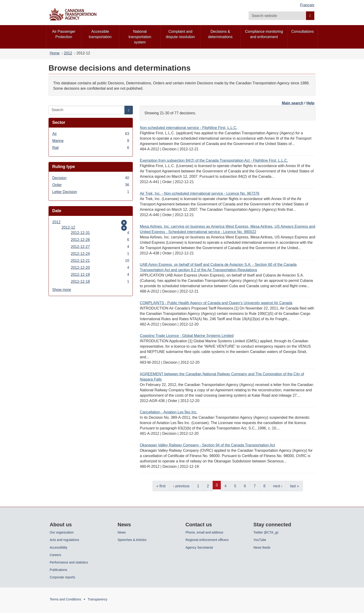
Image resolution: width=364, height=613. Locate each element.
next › (278, 486)
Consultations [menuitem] (303, 31)
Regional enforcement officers (207, 540)
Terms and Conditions (65, 599)
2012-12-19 (100, 275)
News (122, 532)
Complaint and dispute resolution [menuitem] (180, 34)
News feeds (262, 547)
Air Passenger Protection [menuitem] (64, 34)
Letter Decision (91, 192)
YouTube (260, 540)
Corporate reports (62, 577)
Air (91, 134)
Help (310, 103)
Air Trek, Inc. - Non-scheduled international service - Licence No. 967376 (200, 193)
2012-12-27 (100, 247)
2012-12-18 (100, 282)
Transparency (97, 599)
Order (91, 185)
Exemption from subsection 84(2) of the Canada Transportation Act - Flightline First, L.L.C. (214, 160)
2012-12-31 (100, 233)
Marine (91, 141)
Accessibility (58, 547)
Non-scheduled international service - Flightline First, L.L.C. (188, 128)
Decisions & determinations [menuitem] (220, 34)
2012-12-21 (100, 261)
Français (307, 5)
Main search (292, 103)
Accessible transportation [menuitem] (100, 34)
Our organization (62, 532)
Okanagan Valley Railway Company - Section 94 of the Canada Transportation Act (207, 445)
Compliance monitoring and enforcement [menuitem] (264, 34)
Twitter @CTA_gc (266, 532)
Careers (55, 555)
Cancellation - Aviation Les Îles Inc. (169, 412)
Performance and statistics (69, 562)
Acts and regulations (64, 540)
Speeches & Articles (132, 540)
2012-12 (68, 227)
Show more (62, 290)
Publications (58, 570)
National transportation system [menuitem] (140, 37)
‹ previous (181, 486)
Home (55, 53)
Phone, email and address (204, 532)
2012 (68, 53)
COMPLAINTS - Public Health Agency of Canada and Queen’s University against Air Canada (216, 303)
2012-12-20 (100, 268)
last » (294, 486)
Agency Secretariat (199, 547)
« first (161, 486)
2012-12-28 (100, 240)
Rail (91, 148)
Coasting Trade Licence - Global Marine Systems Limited (187, 336)
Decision (91, 178)
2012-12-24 (100, 254)
